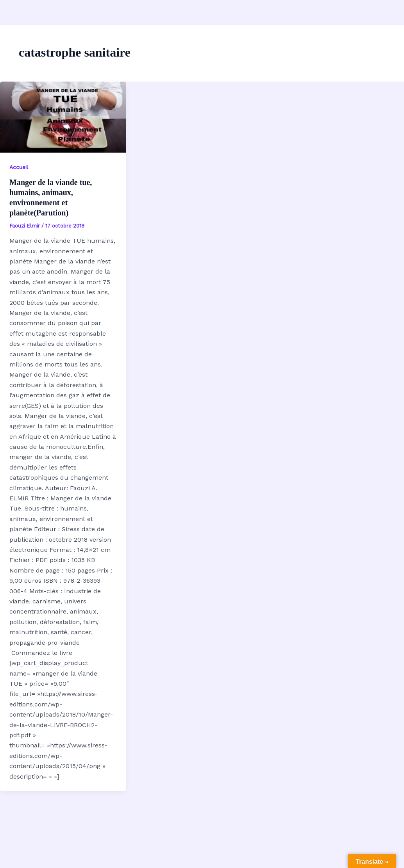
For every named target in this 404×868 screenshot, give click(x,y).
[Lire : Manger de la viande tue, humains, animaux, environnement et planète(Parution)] (63, 117)
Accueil (19, 167)
